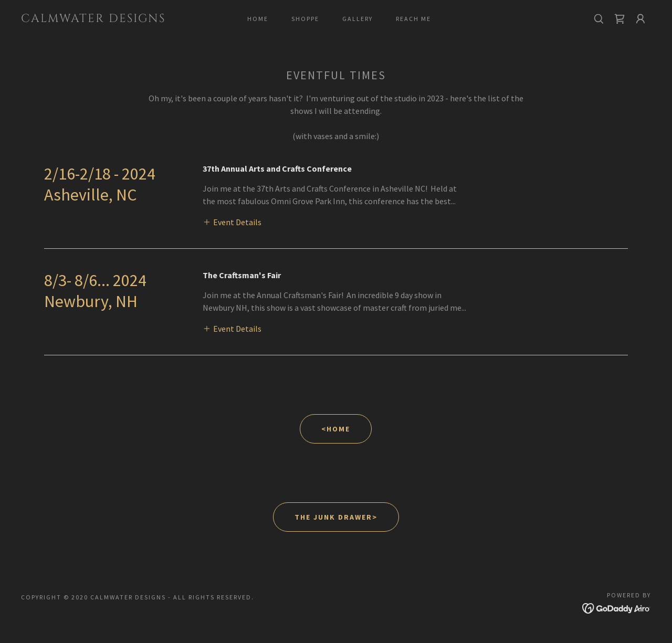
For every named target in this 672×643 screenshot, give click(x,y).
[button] (640, 19)
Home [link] (258, 19)
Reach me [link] (413, 19)
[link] (107, 19)
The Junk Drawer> (336, 517)
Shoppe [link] (305, 19)
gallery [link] (358, 19)
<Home (336, 429)
